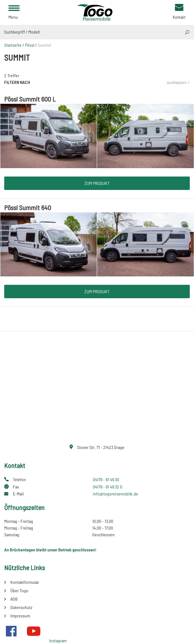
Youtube (34, 631)
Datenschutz (21, 607)
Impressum (20, 616)
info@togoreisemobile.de (116, 494)
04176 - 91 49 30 (106, 479)
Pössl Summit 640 (28, 207)
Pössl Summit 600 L (30, 99)
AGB (14, 599)
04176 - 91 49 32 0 (108, 487)
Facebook (11, 631)
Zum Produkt (97, 183)
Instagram (58, 641)
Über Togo (19, 590)
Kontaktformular (25, 582)
